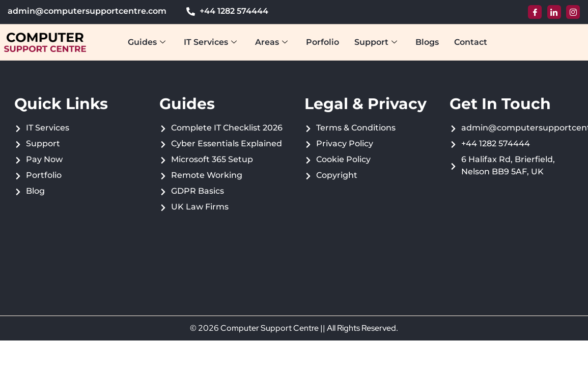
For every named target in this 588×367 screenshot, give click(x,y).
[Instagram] (573, 12)
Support (376, 42)
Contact (471, 42)
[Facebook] (535, 12)
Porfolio (323, 42)
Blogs (427, 42)
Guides (147, 42)
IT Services (210, 42)
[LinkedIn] (554, 12)
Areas (271, 42)
